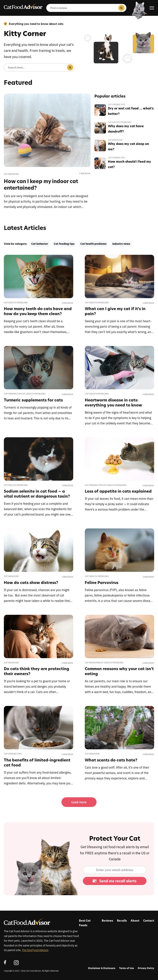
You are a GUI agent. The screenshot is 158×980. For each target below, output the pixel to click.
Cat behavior (11, 174)
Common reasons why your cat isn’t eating (119, 671)
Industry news (121, 244)
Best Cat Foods (85, 923)
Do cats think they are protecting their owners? (37, 671)
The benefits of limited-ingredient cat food (37, 763)
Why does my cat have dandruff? (126, 129)
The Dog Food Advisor (35, 950)
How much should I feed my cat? (129, 164)
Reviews (107, 921)
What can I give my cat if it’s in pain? (115, 311)
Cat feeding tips (116, 105)
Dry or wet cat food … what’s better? (131, 111)
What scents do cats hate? (111, 760)
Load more (79, 802)
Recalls (122, 921)
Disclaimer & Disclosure (102, 968)
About (135, 921)
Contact (149, 921)
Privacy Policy (146, 968)
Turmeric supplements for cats (33, 400)
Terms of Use (126, 968)
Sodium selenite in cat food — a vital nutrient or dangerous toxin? (37, 494)
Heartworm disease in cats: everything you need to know (113, 403)
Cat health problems (120, 122)
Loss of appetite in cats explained (118, 491)
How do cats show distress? (31, 583)
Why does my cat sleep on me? (128, 146)
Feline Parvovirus (102, 583)
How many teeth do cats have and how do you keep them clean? (38, 311)
